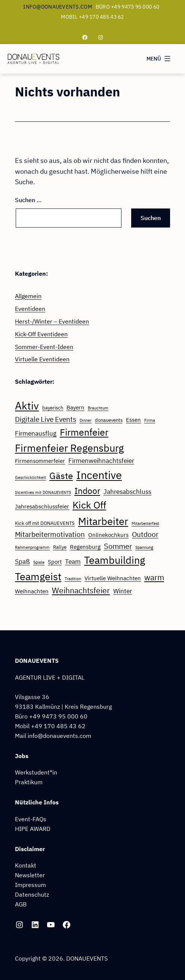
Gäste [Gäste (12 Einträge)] (61, 476)
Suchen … (28, 200)
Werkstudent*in (36, 772)
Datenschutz (32, 894)
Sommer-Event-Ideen (44, 347)
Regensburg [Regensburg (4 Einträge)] (85, 547)
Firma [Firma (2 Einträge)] (150, 420)
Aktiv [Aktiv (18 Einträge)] (27, 406)
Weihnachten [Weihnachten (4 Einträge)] (32, 591)
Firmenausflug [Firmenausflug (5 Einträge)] (36, 433)
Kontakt (26, 865)
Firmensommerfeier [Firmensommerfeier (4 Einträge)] (40, 461)
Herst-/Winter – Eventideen (52, 321)
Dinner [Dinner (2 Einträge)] (86, 420)
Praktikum (29, 782)
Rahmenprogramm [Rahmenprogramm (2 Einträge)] (32, 547)
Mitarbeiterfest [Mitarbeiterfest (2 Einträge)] (145, 523)
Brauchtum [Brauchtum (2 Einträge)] (98, 408)
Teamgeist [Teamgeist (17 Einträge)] (38, 576)
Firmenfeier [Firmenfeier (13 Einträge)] (84, 432)
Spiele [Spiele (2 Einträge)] (39, 562)
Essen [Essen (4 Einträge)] (133, 420)
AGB (21, 904)
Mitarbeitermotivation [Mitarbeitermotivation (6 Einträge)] (50, 534)
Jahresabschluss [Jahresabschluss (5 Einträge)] (127, 492)
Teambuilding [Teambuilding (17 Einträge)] (115, 560)
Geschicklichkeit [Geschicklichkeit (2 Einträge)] (30, 477)
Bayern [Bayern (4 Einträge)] (75, 407)
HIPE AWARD (33, 828)
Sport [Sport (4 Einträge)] (55, 562)
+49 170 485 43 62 (58, 726)
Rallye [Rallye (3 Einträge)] (60, 547)
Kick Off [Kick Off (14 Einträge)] (89, 505)
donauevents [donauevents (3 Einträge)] (109, 420)
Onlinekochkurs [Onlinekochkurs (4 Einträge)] (108, 535)
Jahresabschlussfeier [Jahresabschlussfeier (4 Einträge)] (42, 506)
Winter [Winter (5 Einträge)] (123, 591)
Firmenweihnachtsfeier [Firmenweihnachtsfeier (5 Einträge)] (101, 461)
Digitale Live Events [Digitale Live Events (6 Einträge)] (46, 419)
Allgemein (28, 296)
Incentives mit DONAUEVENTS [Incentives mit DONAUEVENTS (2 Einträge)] (43, 492)
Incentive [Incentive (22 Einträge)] (99, 475)
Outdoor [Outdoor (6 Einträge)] (145, 534)
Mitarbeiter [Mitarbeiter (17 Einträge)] (103, 521)
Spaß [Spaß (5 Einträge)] (22, 562)
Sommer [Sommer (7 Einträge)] (118, 546)
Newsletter (30, 875)
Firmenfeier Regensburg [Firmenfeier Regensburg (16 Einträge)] (69, 448)
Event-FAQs (31, 819)
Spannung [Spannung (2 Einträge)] (144, 547)
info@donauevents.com (58, 7)
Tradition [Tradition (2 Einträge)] (73, 579)
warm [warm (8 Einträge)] (154, 577)
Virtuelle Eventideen (42, 359)
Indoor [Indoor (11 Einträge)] (87, 491)
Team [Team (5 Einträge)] (73, 562)
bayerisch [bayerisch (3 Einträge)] (53, 408)
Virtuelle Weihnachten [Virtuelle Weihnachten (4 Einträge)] (113, 578)
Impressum (30, 885)
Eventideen (30, 308)
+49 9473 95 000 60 (58, 716)
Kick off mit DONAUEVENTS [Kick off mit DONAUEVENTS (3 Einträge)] (45, 523)
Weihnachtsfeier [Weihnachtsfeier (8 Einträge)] (81, 591)
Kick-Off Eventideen (41, 334)
